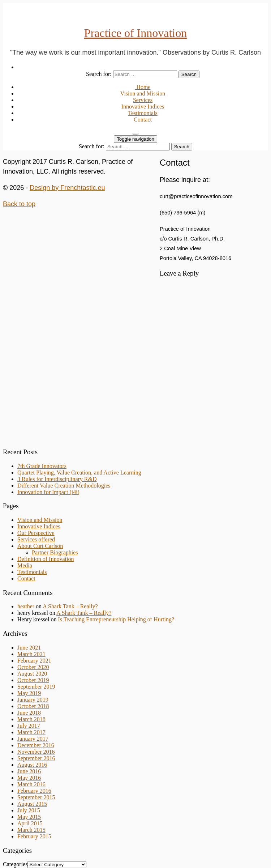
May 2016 (29, 778)
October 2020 (33, 667)
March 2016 (31, 784)
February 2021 (34, 661)
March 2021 (31, 654)
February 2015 (34, 836)
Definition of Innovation (46, 559)
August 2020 (32, 674)
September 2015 (36, 797)
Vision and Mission (143, 93)
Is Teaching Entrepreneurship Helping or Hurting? (116, 619)
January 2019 (33, 700)
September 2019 (36, 687)
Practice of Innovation (135, 33)
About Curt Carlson (40, 546)
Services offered (36, 539)
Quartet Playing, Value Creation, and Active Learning (79, 473)
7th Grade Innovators (42, 466)
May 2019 (29, 693)
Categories (15, 864)
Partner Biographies (55, 552)
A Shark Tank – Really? (70, 606)
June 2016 (29, 771)
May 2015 (29, 817)
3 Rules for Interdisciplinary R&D (57, 479)
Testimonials (143, 113)
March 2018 (31, 719)
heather (26, 606)
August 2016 (32, 765)
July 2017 (29, 726)
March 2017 (31, 732)
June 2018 (29, 713)
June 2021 (29, 648)
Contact (143, 120)
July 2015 (29, 810)
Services (143, 100)
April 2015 (30, 823)
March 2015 (31, 830)
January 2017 (33, 739)
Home (143, 87)
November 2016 (36, 752)
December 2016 (36, 745)
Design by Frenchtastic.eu (67, 188)
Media (25, 565)
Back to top (19, 204)
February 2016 (34, 791)
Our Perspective (36, 533)
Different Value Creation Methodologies (64, 486)
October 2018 (33, 706)
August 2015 (32, 804)
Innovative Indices (143, 107)
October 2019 (33, 680)
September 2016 (36, 758)
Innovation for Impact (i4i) (48, 492)
